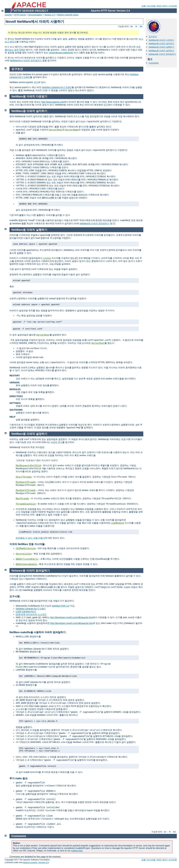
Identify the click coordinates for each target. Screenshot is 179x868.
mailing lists (77, 851)
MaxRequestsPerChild (28, 466)
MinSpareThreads (26, 482)
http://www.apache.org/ (52, 102)
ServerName (72, 130)
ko (141, 26)
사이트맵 (173, 6)
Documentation (35, 15)
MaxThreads (22, 499)
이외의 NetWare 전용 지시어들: (27, 544)
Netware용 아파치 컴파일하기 (162, 54)
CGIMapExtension (26, 549)
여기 (36, 82)
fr (136, 26)
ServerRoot (56, 130)
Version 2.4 (50, 15)
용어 (165, 6)
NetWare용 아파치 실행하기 (161, 47)
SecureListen (24, 554)
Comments (154, 63)
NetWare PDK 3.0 (61, 606)
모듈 (143, 6)
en (132, 26)
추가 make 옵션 (18, 778)
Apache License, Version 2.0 (36, 862)
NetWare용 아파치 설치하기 (161, 44)
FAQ (159, 6)
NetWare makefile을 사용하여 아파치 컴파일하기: (38, 632)
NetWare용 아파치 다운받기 (161, 40)
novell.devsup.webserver (61, 53)
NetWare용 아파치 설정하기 (161, 51)
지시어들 (151, 6)
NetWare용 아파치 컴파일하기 (95, 223)
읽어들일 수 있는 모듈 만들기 (30, 538)
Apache (8, 15)
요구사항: (15, 596)
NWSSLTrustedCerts (27, 559)
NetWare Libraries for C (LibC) (57, 87)
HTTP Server (20, 15)
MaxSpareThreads (26, 490)
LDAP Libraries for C (26, 612)
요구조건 (153, 37)
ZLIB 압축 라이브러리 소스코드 (31, 614)
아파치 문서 (57, 442)
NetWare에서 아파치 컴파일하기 (26, 60)
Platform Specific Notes (68, 15)
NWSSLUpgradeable (26, 564)
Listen (47, 258)
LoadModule (117, 523)
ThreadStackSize (26, 504)
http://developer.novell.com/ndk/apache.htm (71, 617)
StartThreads (24, 477)
